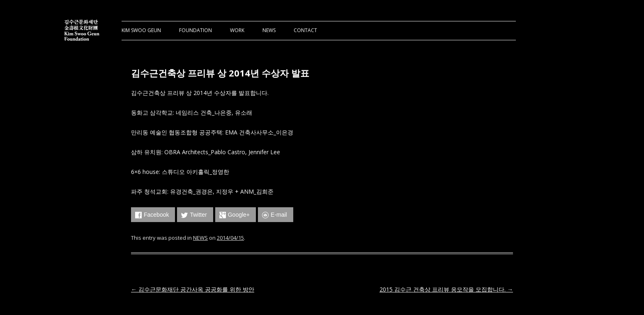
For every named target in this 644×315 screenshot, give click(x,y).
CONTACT (305, 30)
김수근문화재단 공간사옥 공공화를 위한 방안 (193, 289)
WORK (237, 30)
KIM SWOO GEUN (141, 30)
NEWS (269, 30)
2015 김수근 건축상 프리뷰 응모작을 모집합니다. (446, 289)
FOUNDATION (195, 30)
